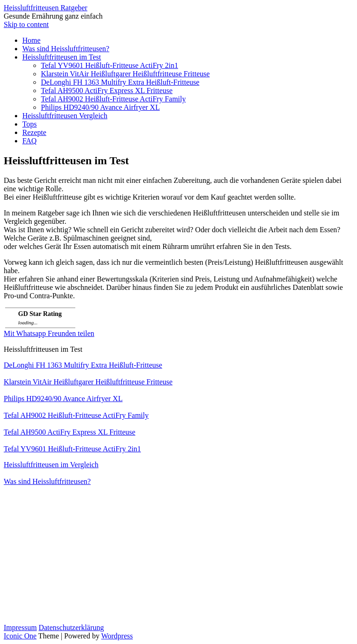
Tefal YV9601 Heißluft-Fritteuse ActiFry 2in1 (109, 65)
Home (31, 40)
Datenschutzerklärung (71, 627)
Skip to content (26, 24)
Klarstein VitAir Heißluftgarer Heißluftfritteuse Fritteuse (125, 74)
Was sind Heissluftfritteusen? (66, 49)
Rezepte (34, 132)
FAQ (30, 141)
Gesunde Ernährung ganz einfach (53, 16)
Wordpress (117, 636)
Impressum (20, 627)
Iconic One (20, 636)
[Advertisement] (178, 558)
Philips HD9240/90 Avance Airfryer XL (100, 107)
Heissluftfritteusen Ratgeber (46, 8)
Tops (30, 124)
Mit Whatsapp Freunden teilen (49, 333)
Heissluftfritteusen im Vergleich (51, 465)
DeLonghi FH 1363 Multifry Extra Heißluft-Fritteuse (120, 82)
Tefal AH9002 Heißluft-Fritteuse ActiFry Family (113, 99)
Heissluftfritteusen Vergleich (65, 116)
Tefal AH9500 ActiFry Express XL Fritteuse (107, 91)
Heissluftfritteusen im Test (62, 57)
